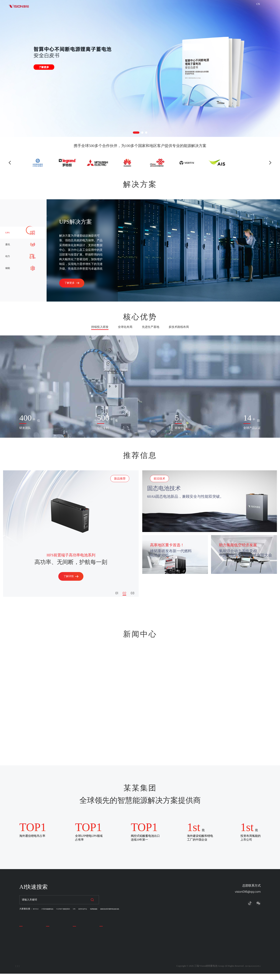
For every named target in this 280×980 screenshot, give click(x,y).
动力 (102, 948)
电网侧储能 (125, 909)
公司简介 (25, 938)
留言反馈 (25, 953)
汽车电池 (52, 943)
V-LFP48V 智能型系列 (79, 909)
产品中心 (52, 928)
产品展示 (108, 8)
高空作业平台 (109, 909)
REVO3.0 (37, 909)
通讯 (102, 943)
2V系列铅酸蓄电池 (55, 909)
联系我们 (262, 10)
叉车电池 (52, 948)
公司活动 (79, 943)
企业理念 (25, 943)
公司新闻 (79, 938)
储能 (102, 953)
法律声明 (44, 972)
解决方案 (62, 8)
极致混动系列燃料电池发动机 (149, 909)
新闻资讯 (129, 8)
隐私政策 (24, 972)
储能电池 (52, 938)
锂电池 (50, 953)
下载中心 (150, 8)
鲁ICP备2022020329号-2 (248, 972)
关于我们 (87, 8)
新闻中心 (79, 928)
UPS (96, 909)
